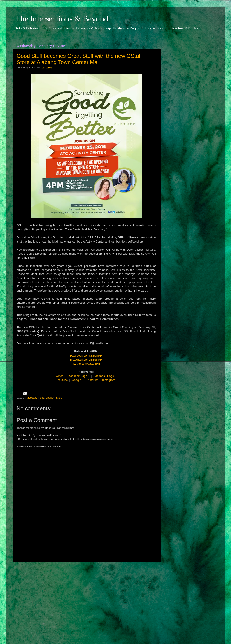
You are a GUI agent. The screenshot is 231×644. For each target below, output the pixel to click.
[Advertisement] (86, 599)
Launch (50, 398)
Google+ (77, 380)
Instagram (109, 380)
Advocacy (31, 398)
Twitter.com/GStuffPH (86, 364)
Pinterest (93, 380)
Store (59, 398)
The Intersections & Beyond (62, 19)
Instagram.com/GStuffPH (86, 360)
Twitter (59, 376)
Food (41, 398)
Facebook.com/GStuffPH (86, 356)
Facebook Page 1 (78, 376)
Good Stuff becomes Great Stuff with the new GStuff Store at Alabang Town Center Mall (79, 59)
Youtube (63, 380)
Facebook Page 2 (105, 376)
